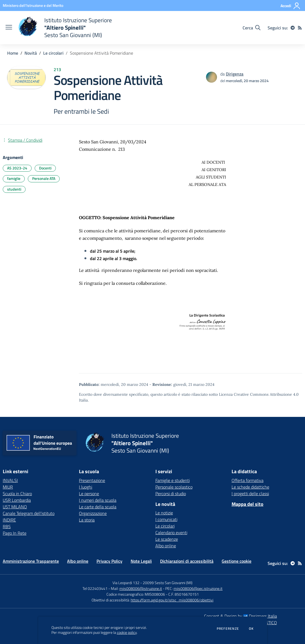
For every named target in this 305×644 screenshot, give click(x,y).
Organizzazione (93, 513)
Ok (251, 629)
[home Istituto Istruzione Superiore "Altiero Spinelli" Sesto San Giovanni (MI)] (65, 28)
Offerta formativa (248, 480)
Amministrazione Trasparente (31, 561)
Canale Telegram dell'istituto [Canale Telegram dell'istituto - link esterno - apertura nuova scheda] (29, 513)
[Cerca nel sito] (252, 28)
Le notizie (164, 513)
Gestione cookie (237, 561)
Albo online (166, 546)
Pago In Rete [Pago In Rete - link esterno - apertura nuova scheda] (15, 533)
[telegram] (293, 28)
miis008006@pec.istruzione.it (198, 588)
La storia (87, 520)
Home (13, 53)
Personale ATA (44, 178)
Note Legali (141, 561)
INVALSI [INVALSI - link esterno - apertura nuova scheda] (10, 480)
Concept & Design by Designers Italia (241, 616)
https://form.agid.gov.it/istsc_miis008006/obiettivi (172, 600)
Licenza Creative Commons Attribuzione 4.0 (259, 394)
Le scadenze (167, 539)
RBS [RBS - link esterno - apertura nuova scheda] (7, 526)
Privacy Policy (109, 561)
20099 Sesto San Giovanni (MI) (168, 583)
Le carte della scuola (98, 507)
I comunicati (166, 519)
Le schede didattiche (250, 487)
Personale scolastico (174, 487)
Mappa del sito (248, 504)
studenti (14, 189)
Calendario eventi (171, 533)
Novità (31, 53)
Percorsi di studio (171, 494)
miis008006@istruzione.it (141, 588)
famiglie (14, 178)
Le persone (89, 494)
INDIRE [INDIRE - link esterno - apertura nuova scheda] (9, 520)
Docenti (45, 168)
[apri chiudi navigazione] (9, 28)
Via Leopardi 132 (126, 583)
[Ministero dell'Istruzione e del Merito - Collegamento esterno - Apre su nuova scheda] (33, 5)
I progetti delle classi (250, 494)
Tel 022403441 (95, 588)
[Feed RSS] (300, 28)
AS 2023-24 (17, 168)
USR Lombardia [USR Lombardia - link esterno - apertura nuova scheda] (17, 500)
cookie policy (127, 632)
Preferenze (228, 629)
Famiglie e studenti (173, 480)
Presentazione (92, 480)
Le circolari (53, 53)
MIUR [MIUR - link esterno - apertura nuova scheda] (8, 487)
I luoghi (86, 487)
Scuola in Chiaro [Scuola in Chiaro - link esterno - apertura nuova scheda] (17, 494)
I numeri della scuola (98, 500)
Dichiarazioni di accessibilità (187, 561)
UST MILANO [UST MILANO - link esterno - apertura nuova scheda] (15, 507)
